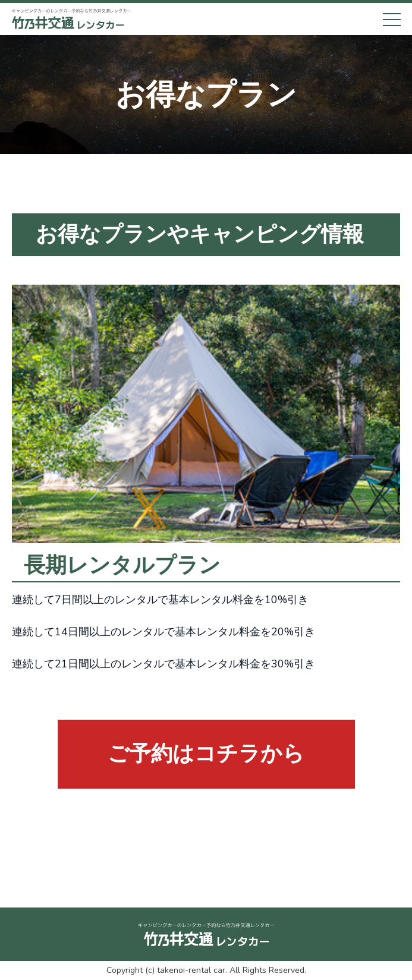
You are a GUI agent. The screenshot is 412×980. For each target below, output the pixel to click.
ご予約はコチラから (206, 754)
